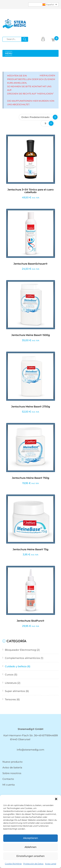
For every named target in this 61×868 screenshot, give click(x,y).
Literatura (11, 683)
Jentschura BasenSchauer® (30, 264)
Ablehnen (30, 847)
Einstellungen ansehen (30, 856)
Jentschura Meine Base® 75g (30, 549)
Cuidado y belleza (16, 666)
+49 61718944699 (47, 735)
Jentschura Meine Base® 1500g (31, 335)
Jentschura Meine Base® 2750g (31, 407)
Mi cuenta (9, 785)
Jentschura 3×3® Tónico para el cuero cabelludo (31, 191)
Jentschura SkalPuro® (30, 621)
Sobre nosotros (12, 773)
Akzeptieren (30, 838)
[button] (56, 799)
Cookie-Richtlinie (13, 864)
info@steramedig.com (30, 750)
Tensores (10, 699)
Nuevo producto (13, 762)
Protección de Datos (33, 864)
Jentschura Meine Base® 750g (30, 478)
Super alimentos (15, 691)
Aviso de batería (12, 767)
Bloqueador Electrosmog (20, 650)
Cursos (9, 675)
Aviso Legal (51, 864)
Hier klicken (47, 75)
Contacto (8, 779)
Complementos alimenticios (22, 658)
